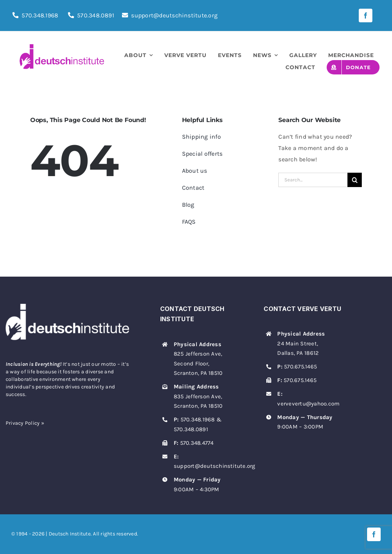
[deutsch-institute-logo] (62, 47)
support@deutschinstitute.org (170, 15)
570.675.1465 (300, 367)
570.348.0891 (96, 15)
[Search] (355, 180)
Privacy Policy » (25, 423)
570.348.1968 (40, 15)
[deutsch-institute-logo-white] (67, 307)
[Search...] (313, 180)
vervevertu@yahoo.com (308, 404)
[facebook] (366, 15)
